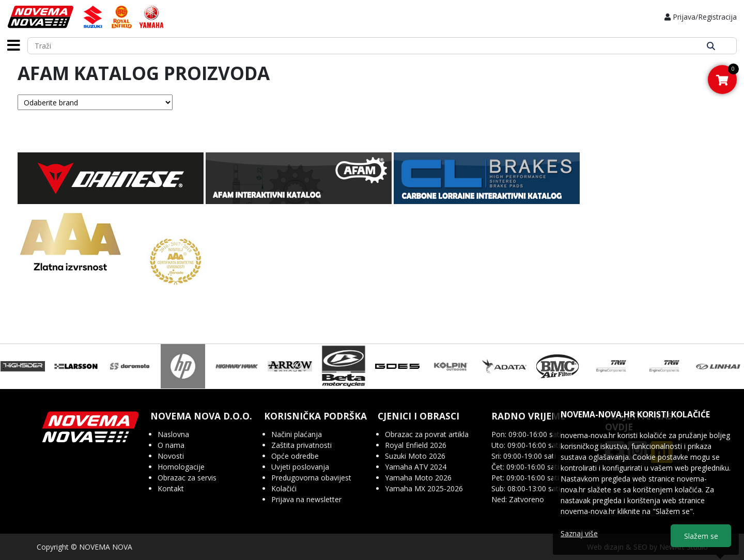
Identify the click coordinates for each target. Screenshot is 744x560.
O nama (171, 445)
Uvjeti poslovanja (300, 467)
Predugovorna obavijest (311, 478)
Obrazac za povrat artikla (427, 434)
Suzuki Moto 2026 (415, 456)
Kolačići (284, 488)
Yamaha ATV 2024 (416, 467)
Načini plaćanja (297, 434)
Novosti (171, 456)
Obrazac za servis (187, 478)
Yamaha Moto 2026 (418, 478)
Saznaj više (579, 533)
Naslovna (173, 434)
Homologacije (181, 467)
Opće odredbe (295, 456)
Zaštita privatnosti (301, 445)
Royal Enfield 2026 (416, 445)
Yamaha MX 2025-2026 (424, 488)
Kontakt (171, 488)
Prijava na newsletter (306, 499)
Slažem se (701, 536)
